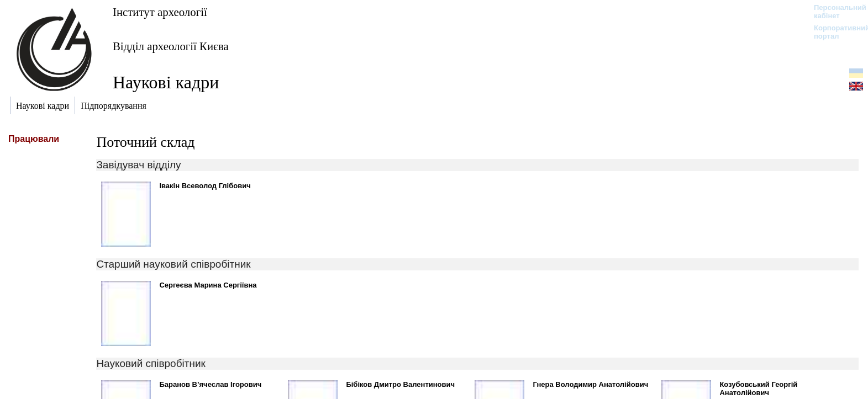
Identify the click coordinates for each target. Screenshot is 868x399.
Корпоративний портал (835, 32)
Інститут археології (160, 12)
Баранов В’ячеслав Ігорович (210, 384)
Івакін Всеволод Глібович (205, 186)
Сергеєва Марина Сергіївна (208, 285)
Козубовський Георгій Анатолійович (758, 389)
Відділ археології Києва (171, 46)
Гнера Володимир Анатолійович (590, 384)
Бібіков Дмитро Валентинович (400, 384)
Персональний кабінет (835, 12)
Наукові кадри (166, 82)
